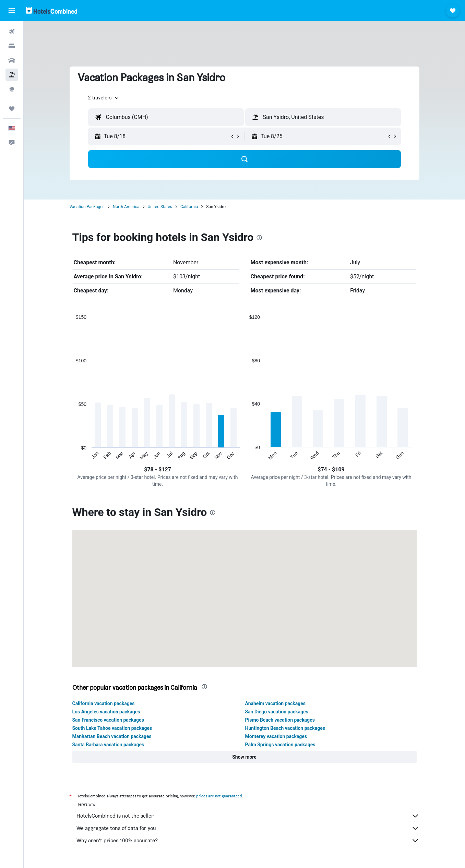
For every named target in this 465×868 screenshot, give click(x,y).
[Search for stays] (12, 46)
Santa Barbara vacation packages (108, 745)
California (189, 207)
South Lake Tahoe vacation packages (112, 728)
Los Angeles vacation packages (106, 712)
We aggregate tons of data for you (248, 828)
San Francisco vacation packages (108, 720)
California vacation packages (104, 703)
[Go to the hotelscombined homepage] (51, 10)
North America (126, 207)
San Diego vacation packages (277, 712)
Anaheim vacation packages (276, 703)
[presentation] (259, 238)
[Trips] (12, 109)
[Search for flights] (12, 32)
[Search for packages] (12, 75)
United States (160, 207)
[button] (12, 11)
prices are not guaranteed (219, 796)
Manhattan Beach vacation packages (112, 736)
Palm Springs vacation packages (280, 745)
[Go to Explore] (12, 89)
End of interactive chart (73, 455)
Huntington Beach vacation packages (285, 728)
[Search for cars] (12, 60)
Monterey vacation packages (276, 736)
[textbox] (166, 117)
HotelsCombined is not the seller (248, 816)
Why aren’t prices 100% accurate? (248, 841)
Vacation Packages (87, 207)
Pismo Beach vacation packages (280, 720)
